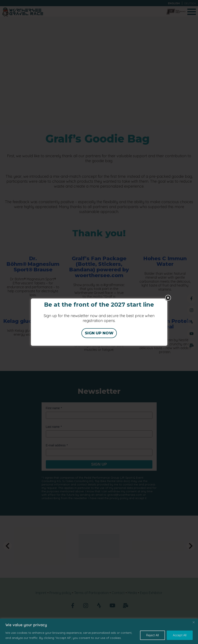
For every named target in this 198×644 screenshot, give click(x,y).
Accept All (180, 635)
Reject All (152, 635)
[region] (99, 631)
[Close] (194, 622)
